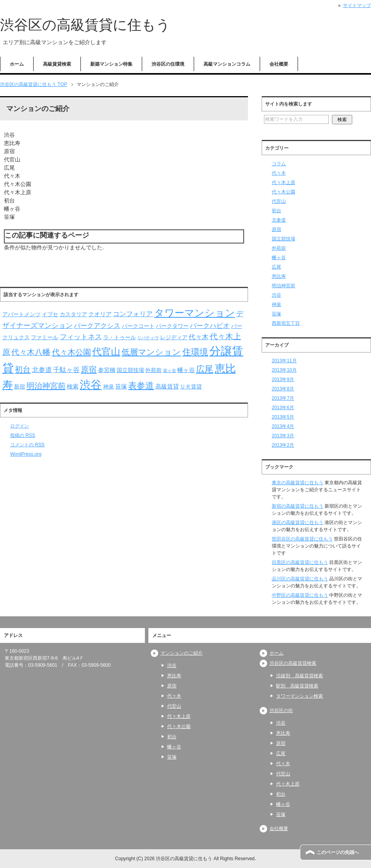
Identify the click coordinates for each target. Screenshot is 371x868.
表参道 (141, 386)
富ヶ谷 (170, 370)
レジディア (174, 337)
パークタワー (172, 326)
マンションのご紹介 (182, 653)
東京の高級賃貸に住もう (298, 483)
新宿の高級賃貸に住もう (298, 506)
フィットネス (81, 337)
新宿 (20, 387)
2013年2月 (283, 445)
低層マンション (151, 352)
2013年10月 (284, 370)
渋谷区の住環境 (168, 64)
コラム (279, 164)
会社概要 (279, 64)
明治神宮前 (46, 386)
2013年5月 (283, 417)
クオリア (100, 314)
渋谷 (91, 385)
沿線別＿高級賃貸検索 (300, 676)
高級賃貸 (167, 386)
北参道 (42, 370)
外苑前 (153, 370)
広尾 (205, 369)
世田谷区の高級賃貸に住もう (302, 539)
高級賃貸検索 (57, 64)
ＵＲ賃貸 (191, 387)
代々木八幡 (31, 352)
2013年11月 (284, 361)
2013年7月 (283, 398)
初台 (23, 369)
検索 (73, 386)
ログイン (20, 426)
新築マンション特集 (111, 64)
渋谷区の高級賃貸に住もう (85, 25)
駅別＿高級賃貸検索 (297, 686)
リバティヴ (148, 338)
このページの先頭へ (338, 852)
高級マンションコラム (227, 64)
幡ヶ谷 (186, 370)
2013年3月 (283, 436)
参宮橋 (107, 370)
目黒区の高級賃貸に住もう (300, 562)
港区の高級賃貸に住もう (298, 523)
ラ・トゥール (120, 337)
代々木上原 (284, 183)
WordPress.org (26, 454)
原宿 (89, 369)
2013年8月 (283, 389)
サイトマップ (357, 5)
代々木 (199, 337)
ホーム (17, 64)
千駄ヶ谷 (66, 370)
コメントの (27, 445)
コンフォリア (133, 314)
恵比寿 (279, 276)
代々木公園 (71, 352)
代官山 (106, 352)
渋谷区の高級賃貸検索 (293, 663)
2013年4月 (283, 426)
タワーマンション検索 (300, 696)
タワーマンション (195, 313)
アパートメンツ (21, 314)
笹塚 (121, 386)
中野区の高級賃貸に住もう (300, 595)
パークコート (138, 326)
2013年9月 (283, 379)
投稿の (23, 435)
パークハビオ (210, 326)
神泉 (109, 387)
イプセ (50, 314)
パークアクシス (97, 326)
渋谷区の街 (281, 711)
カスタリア (73, 314)
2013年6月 (283, 408)
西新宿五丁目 (286, 323)
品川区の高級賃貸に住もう (300, 579)
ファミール (45, 337)
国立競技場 (130, 370)
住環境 (195, 352)
